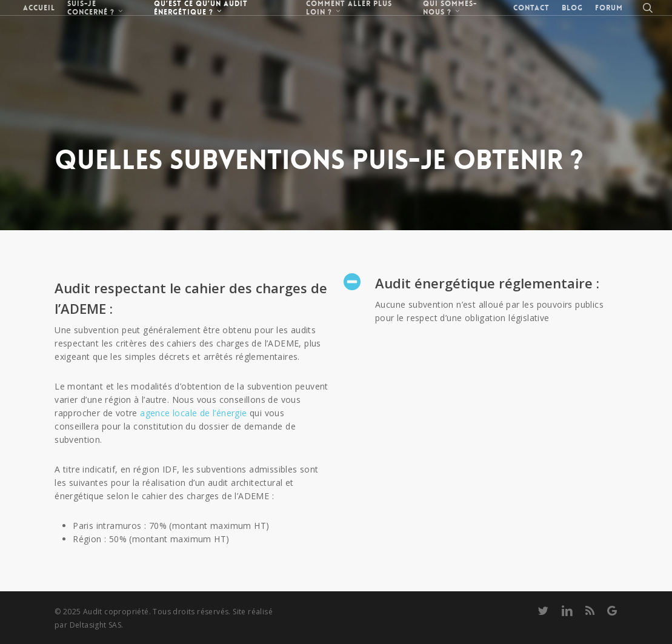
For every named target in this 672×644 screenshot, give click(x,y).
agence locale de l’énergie (193, 413)
